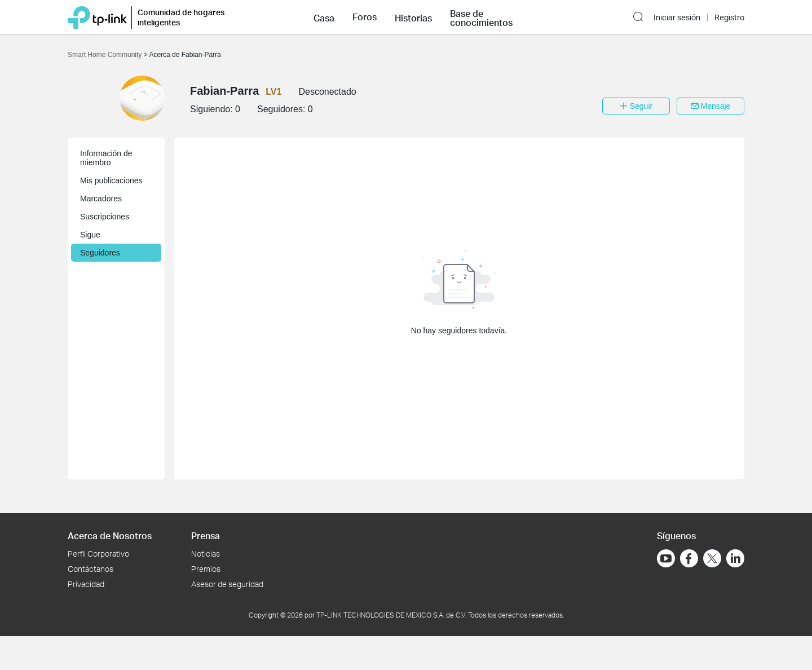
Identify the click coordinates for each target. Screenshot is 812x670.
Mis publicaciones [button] (111, 180)
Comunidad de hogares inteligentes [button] (181, 17)
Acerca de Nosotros (110, 535)
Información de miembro (106, 158)
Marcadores (101, 199)
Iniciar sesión (677, 17)
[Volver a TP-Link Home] (97, 17)
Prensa (206, 535)
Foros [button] (365, 17)
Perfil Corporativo (98, 554)
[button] (324, 17)
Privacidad (86, 584)
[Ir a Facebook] (689, 558)
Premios (206, 569)
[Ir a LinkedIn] (735, 558)
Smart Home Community (106, 55)
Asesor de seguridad (227, 584)
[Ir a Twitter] (712, 559)
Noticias (206, 554)
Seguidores (100, 253)
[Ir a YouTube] (666, 558)
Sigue (90, 235)
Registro (729, 17)
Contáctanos (91, 569)
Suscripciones (105, 217)
